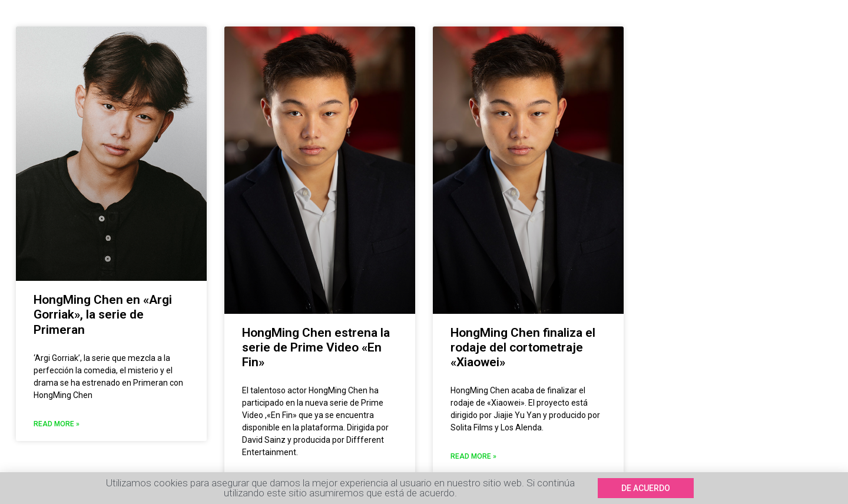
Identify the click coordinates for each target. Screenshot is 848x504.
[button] (646, 488)
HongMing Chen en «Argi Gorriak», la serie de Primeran (103, 314)
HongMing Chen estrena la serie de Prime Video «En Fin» (316, 347)
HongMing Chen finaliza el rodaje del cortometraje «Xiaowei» (523, 347)
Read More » (57, 424)
